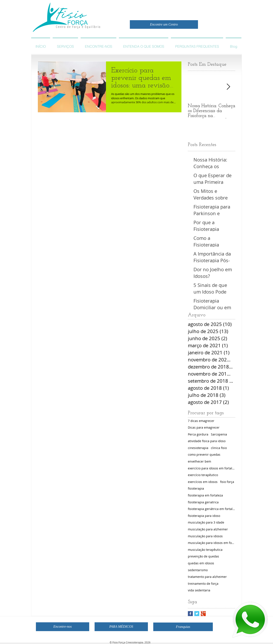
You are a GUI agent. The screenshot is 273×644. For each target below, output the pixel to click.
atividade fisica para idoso (207, 441)
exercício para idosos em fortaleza (212, 468)
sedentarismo (198, 570)
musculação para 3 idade (206, 522)
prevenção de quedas (203, 556)
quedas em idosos (201, 563)
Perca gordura (198, 434)
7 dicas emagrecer (201, 421)
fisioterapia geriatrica (203, 502)
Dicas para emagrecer (204, 427)
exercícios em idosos (203, 482)
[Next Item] (228, 87)
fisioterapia (196, 488)
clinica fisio (219, 448)
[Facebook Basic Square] (190, 614)
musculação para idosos (205, 536)
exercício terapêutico (203, 475)
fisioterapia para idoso (204, 516)
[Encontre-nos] (63, 627)
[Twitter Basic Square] (197, 614)
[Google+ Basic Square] (203, 614)
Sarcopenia (219, 434)
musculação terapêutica (205, 550)
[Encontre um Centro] (164, 24)
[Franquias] (183, 627)
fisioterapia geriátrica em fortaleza (212, 509)
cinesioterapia (198, 448)
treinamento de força (203, 584)
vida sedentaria (199, 590)
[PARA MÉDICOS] (121, 627)
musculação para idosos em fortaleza (212, 543)
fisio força (227, 482)
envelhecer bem (199, 461)
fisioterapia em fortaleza (205, 495)
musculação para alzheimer (208, 529)
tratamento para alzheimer (207, 577)
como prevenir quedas (204, 454)
